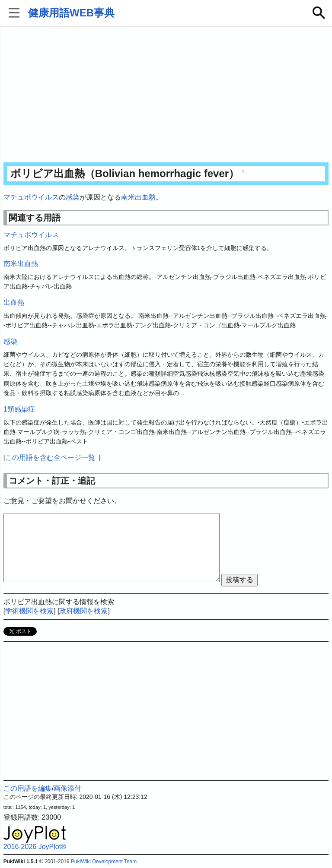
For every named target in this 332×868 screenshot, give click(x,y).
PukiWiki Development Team (104, 862)
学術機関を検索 (29, 611)
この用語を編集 (28, 788)
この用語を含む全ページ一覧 (50, 458)
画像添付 (67, 788)
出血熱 (14, 303)
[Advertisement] (166, 95)
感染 (73, 197)
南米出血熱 (138, 197)
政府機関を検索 (83, 611)
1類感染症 (19, 409)
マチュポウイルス (31, 197)
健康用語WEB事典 (71, 13)
